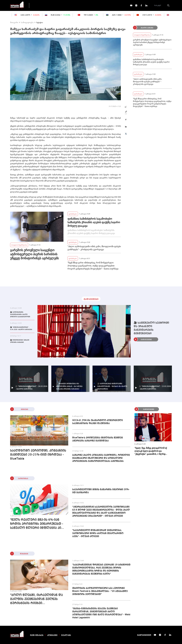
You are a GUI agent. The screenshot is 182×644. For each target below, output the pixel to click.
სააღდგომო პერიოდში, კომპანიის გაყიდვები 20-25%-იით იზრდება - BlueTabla (38, 455)
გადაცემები (42, 5)
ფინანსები (59, 5)
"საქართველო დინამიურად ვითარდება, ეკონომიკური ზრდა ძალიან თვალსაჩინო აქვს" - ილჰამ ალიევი (98, 533)
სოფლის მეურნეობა (19, 245)
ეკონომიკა (76, 5)
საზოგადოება (27, 22)
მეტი (90, 5)
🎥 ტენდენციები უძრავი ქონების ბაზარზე (20, 341)
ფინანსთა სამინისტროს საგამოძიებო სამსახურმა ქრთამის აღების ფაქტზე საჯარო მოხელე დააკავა (94, 222)
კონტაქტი (52, 635)
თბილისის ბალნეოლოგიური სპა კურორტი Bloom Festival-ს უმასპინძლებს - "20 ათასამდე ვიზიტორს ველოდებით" (100, 591)
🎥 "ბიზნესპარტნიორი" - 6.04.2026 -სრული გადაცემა (21, 328)
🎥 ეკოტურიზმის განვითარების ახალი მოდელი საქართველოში (20, 315)
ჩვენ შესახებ (37, 635)
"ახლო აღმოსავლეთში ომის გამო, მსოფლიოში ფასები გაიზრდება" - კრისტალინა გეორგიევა (94, 248)
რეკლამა (66, 635)
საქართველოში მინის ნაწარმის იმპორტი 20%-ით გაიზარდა (101, 491)
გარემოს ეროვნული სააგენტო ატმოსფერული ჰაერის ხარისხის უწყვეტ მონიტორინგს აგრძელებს (34, 254)
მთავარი (14, 22)
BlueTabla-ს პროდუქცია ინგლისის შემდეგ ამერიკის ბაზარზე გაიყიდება (98, 439)
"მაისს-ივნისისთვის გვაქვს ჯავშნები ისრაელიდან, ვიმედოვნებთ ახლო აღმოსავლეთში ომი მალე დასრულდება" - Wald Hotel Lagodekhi (101, 613)
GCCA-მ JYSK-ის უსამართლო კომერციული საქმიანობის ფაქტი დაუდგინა (98, 422)
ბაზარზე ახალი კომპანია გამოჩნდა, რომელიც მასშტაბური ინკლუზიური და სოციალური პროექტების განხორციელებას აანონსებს (101, 458)
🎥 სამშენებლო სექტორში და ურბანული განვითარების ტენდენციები (151, 328)
